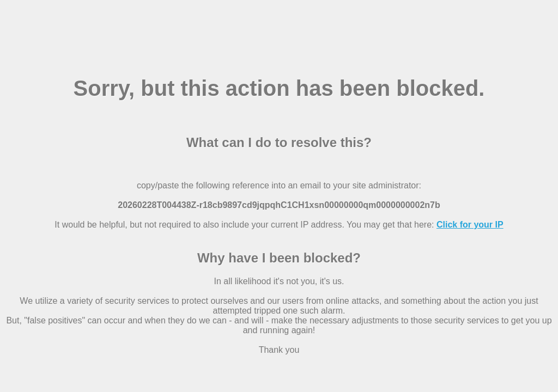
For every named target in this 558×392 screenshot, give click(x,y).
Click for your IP (470, 225)
